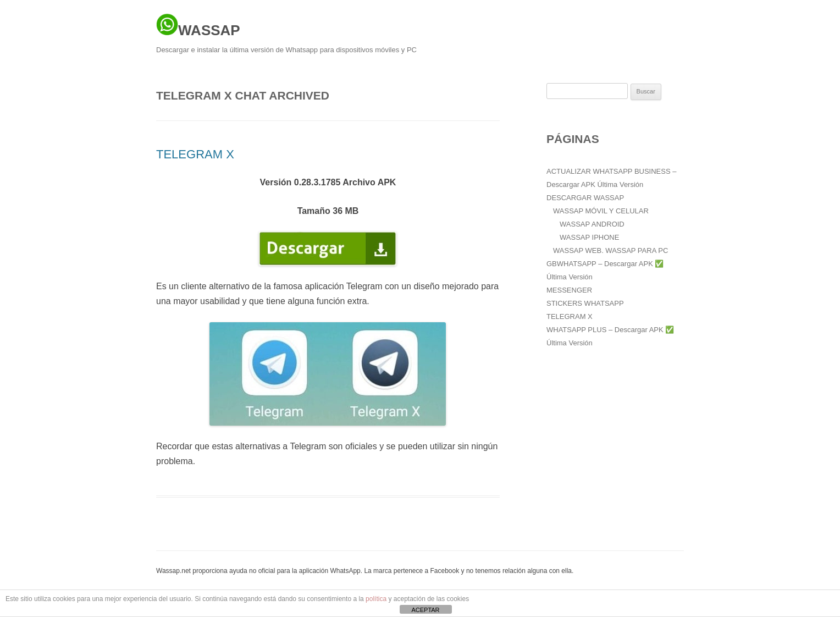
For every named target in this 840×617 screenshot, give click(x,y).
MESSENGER (569, 290)
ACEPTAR (425, 610)
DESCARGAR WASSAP (585, 198)
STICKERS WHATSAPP (585, 303)
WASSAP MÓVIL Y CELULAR (601, 211)
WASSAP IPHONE (589, 237)
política (376, 599)
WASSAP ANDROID (592, 224)
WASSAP (198, 26)
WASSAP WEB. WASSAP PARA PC (610, 250)
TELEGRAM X (195, 154)
